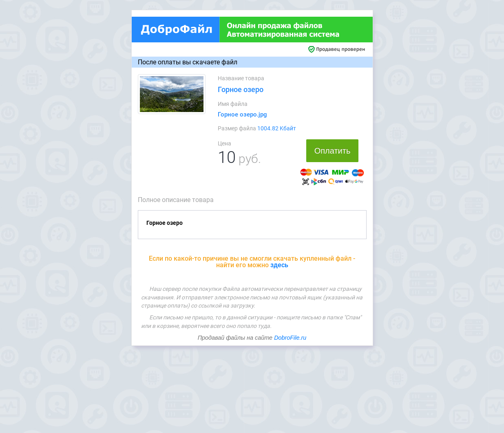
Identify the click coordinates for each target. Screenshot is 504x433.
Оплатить (333, 151)
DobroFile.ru (290, 338)
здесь (279, 265)
